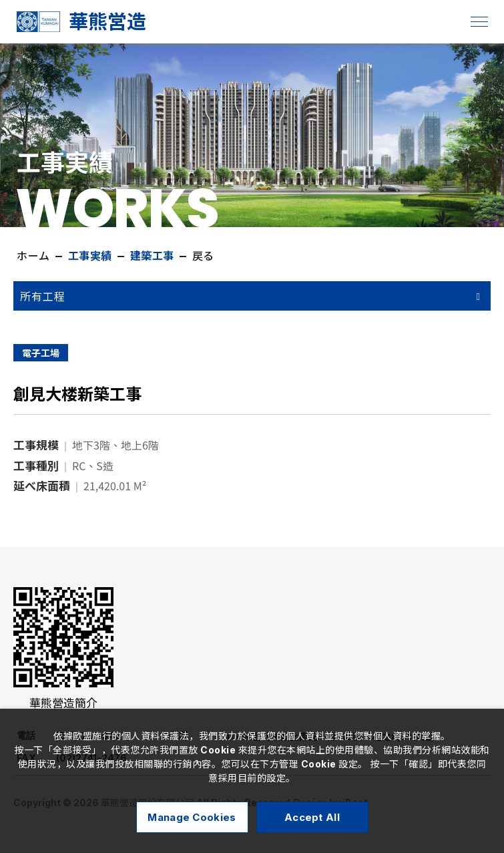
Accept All (312, 817)
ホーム (33, 256)
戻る (203, 256)
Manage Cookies (192, 817)
